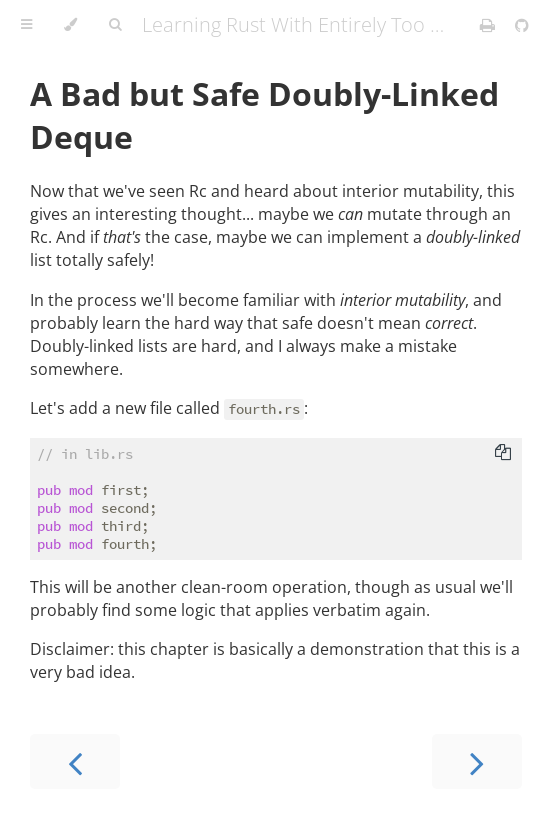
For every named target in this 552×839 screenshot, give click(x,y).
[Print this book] (489, 25)
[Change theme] (70, 25)
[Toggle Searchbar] (115, 25)
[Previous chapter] (75, 761)
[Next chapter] (477, 761)
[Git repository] (522, 25)
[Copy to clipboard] (503, 454)
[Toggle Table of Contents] (26, 25)
